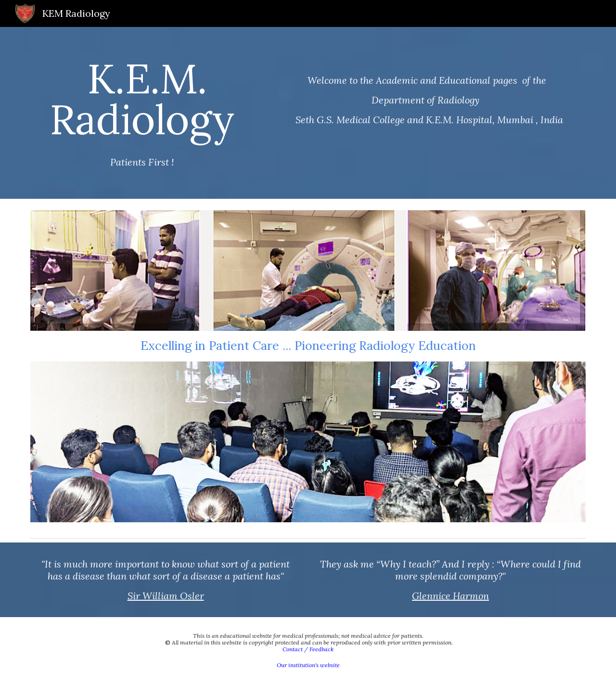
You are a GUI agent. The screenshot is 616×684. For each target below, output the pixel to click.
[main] (142, 113)
